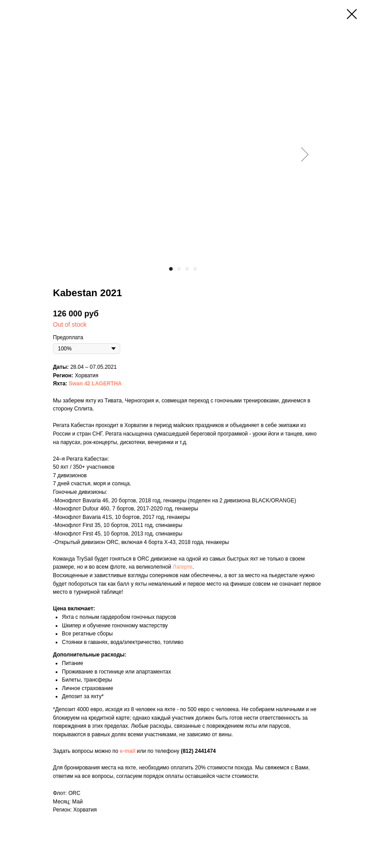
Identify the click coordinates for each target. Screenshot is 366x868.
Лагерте (183, 567)
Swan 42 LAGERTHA (95, 384)
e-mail (128, 751)
